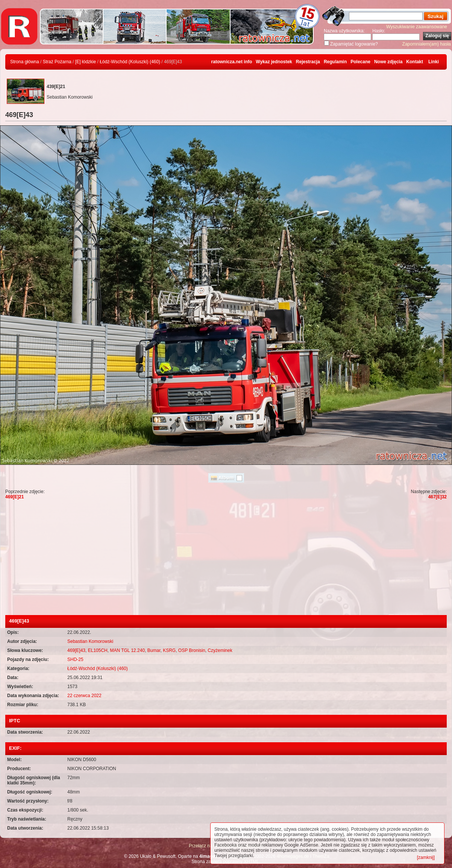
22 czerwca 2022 (84, 696)
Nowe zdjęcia (388, 62)
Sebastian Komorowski (90, 641)
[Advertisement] (226, 559)
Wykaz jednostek (274, 62)
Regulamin (335, 62)
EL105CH (98, 650)
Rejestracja (308, 62)
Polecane (360, 62)
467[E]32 (438, 497)
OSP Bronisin (192, 650)
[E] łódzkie (86, 62)
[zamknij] (426, 857)
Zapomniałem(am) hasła (427, 44)
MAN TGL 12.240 (127, 650)
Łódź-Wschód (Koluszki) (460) (130, 62)
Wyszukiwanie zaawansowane (417, 27)
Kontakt (415, 62)
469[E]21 (14, 497)
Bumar (154, 650)
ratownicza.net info (232, 62)
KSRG (169, 650)
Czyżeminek (220, 650)
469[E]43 (76, 650)
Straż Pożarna (57, 62)
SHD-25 (75, 659)
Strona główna (25, 62)
